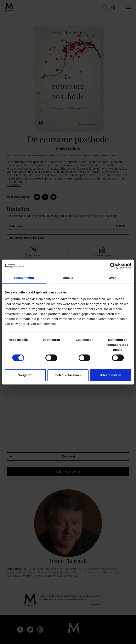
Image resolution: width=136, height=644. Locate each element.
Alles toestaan (111, 375)
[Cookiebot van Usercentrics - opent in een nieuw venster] (113, 266)
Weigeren (25, 375)
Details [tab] (68, 278)
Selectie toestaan (68, 375)
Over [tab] (112, 278)
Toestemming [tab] (24, 278)
